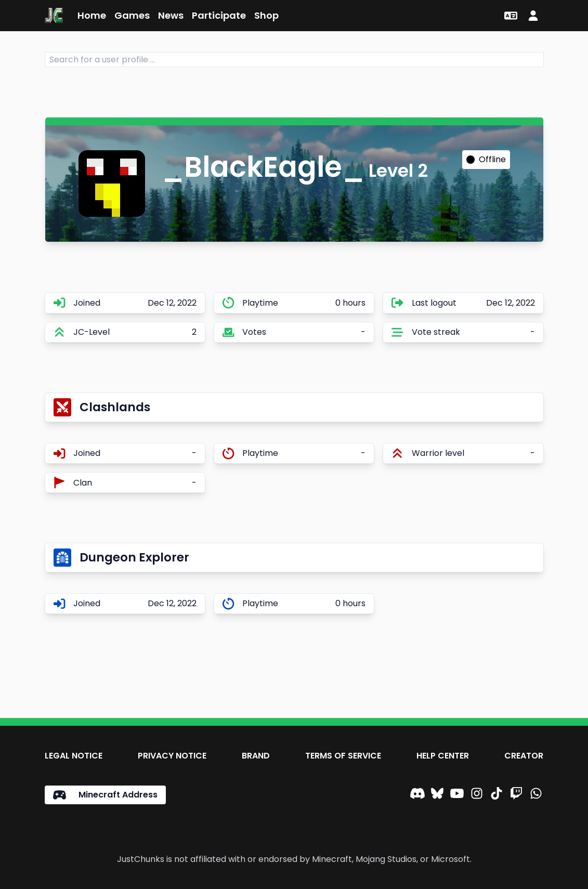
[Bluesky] (437, 795)
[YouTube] (457, 795)
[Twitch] (516, 795)
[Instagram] (477, 795)
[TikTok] (496, 795)
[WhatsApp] (536, 795)
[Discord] (417, 795)
